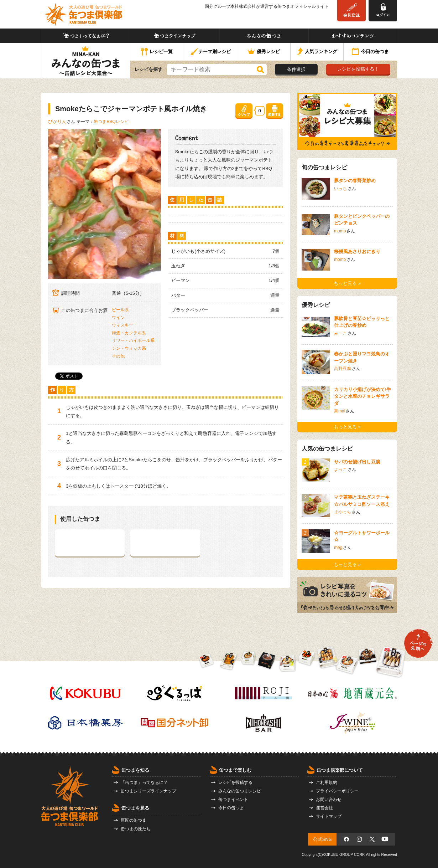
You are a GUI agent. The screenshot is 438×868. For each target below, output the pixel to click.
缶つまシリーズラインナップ (148, 791)
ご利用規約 (327, 782)
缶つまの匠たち (136, 829)
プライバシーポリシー (337, 791)
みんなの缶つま (264, 36)
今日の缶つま (370, 52)
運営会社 (324, 808)
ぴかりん (57, 121)
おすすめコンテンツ (353, 36)
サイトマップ (329, 816)
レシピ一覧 (157, 52)
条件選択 (296, 69)
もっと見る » (347, 283)
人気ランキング (317, 52)
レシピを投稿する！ (358, 69)
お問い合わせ (329, 800)
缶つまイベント (233, 800)
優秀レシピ (264, 52)
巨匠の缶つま (134, 820)
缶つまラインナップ (175, 36)
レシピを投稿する (235, 782)
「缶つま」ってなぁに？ (86, 36)
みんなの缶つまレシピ (240, 791)
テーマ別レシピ (210, 52)
